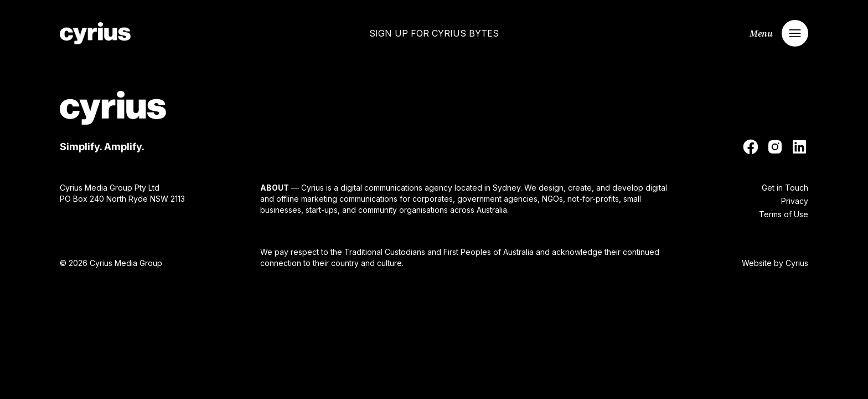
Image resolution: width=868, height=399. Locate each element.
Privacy (795, 201)
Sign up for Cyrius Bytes (434, 33)
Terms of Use (784, 214)
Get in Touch (785, 188)
